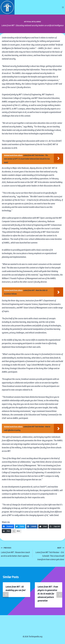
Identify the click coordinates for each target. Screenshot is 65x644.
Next (59, 595)
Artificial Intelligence (32, 22)
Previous (6, 595)
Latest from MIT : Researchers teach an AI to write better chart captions (16, 551)
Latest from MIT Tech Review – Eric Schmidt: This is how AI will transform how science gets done (49, 553)
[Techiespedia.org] (7, 7)
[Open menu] (63, 7)
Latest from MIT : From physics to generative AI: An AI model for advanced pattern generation (48, 594)
